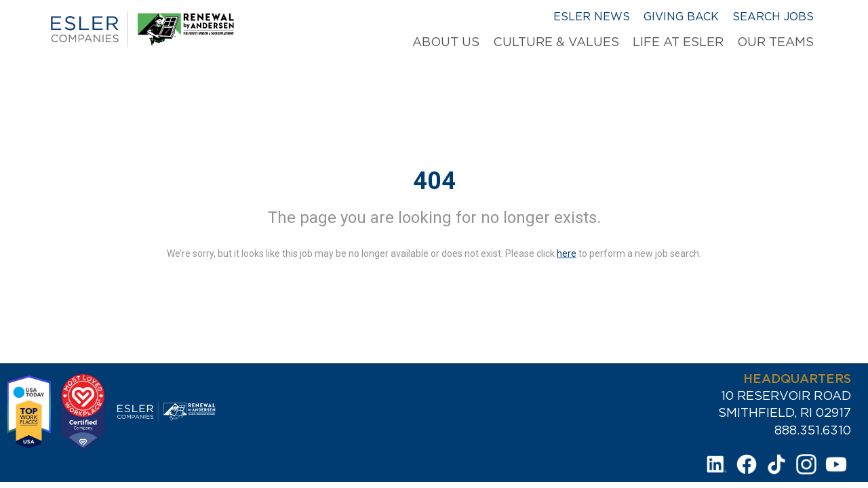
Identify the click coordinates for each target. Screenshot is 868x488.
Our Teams (775, 42)
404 (434, 181)
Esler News (592, 16)
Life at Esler (678, 42)
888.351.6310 (813, 430)
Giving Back (681, 16)
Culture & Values (556, 42)
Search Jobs (773, 16)
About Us (446, 42)
